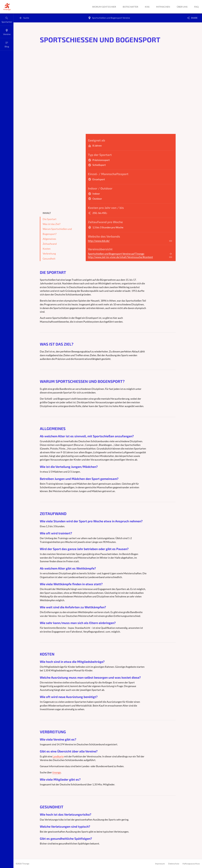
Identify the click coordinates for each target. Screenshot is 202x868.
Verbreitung (49, 254)
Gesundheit (49, 259)
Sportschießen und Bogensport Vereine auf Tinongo (116, 254)
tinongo (57, 772)
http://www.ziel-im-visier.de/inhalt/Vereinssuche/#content (120, 257)
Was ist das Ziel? (52, 224)
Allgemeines (49, 239)
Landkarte (58, 756)
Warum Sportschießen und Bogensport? (57, 231)
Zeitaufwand (50, 244)
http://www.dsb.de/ (99, 241)
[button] (7, 7)
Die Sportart (50, 219)
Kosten (47, 249)
